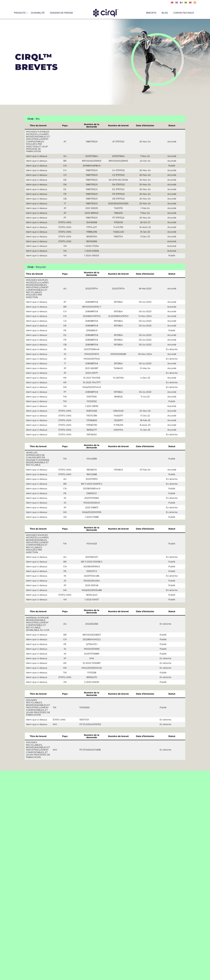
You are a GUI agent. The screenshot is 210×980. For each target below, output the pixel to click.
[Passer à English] (177, 3)
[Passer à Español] (195, 3)
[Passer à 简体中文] (172, 3)
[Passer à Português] (186, 3)
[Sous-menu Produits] (27, 13)
